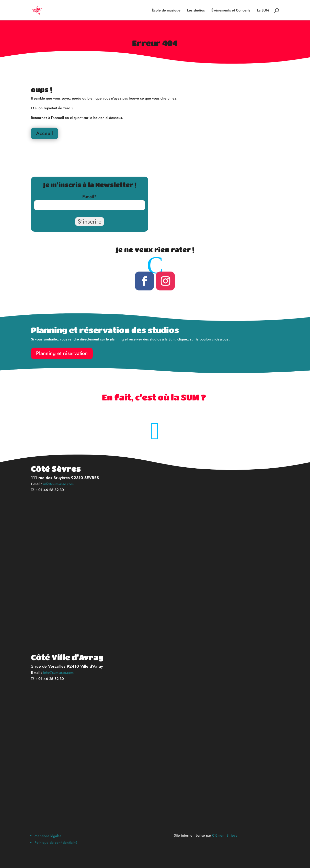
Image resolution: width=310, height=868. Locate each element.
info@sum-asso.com (58, 484)
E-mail (90, 197)
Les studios (196, 11)
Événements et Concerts (231, 11)
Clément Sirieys (225, 835)
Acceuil (44, 133)
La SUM (263, 11)
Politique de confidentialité (56, 842)
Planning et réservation (62, 353)
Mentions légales (48, 836)
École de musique (166, 11)
